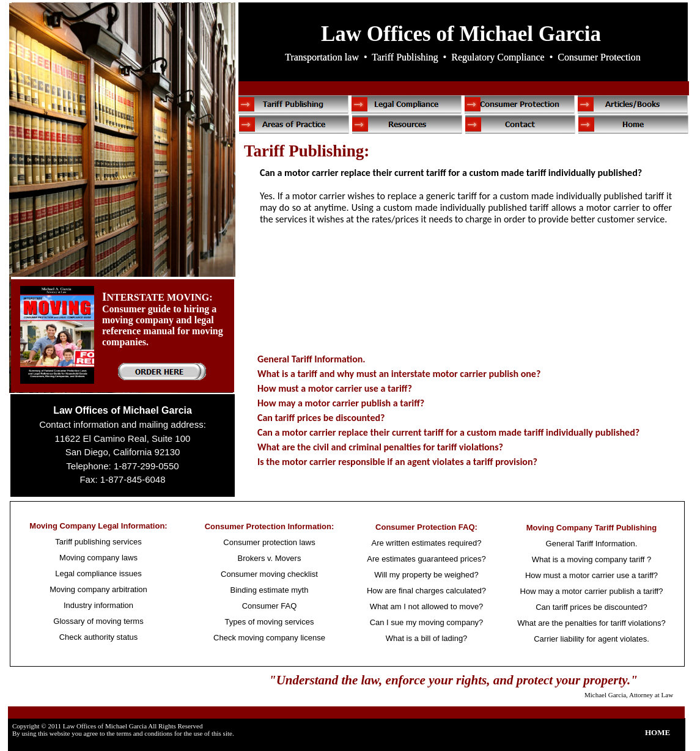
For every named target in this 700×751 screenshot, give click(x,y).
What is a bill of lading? (427, 638)
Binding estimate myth (270, 590)
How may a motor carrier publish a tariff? (341, 403)
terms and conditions (144, 733)
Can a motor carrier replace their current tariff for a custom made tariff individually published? (448, 432)
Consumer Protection (599, 57)
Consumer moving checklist (269, 574)
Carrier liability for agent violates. (591, 639)
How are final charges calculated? (426, 591)
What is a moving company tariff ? (592, 559)
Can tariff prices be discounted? (321, 418)
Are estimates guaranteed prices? (426, 559)
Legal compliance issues (98, 573)
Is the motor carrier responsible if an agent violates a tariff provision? (397, 462)
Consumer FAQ (270, 606)
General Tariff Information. (311, 359)
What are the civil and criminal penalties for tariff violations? (380, 447)
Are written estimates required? (427, 543)
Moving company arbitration (98, 589)
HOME (658, 732)
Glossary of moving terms (98, 621)
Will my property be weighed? (426, 575)
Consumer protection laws (269, 542)
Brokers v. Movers (270, 558)
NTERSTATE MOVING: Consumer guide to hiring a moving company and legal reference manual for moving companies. (163, 320)
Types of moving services (270, 622)
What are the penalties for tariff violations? (591, 623)
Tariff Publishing (405, 57)
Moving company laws (98, 558)
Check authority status (99, 637)
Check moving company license (269, 638)
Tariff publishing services (98, 542)
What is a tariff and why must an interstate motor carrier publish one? (399, 374)
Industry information (98, 605)
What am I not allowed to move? (427, 606)
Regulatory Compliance (498, 57)
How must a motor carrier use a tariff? (335, 388)
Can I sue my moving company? (427, 622)
